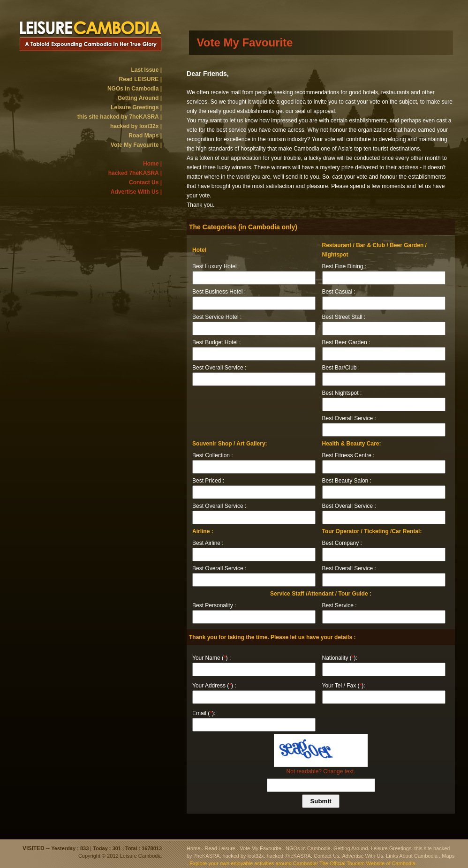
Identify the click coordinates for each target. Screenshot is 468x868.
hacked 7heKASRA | (135, 173)
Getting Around (351, 848)
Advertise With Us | (136, 192)
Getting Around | (140, 98)
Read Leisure (220, 848)
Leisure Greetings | (136, 107)
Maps (448, 856)
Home (193, 848)
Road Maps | (145, 136)
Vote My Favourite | (136, 145)
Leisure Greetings (391, 848)
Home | (152, 164)
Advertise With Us (362, 856)
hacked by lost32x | (136, 126)
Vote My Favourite (260, 848)
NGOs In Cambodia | (135, 89)
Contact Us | (145, 182)
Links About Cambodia (412, 856)
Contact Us (326, 856)
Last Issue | (147, 70)
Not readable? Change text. (321, 771)
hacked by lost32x (243, 856)
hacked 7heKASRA (289, 856)
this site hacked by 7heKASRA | (120, 117)
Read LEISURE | (140, 79)
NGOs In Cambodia (308, 848)
